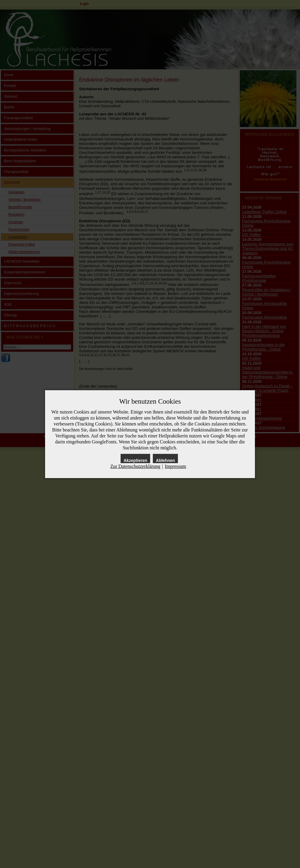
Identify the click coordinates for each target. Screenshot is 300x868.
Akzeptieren (135, 460)
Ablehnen (165, 460)
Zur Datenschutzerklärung (135, 466)
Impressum (175, 466)
